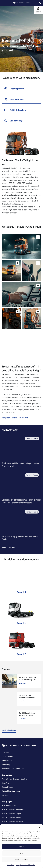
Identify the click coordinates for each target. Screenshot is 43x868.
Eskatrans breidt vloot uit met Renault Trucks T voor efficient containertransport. (21, 501)
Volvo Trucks (7, 783)
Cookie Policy (11, 865)
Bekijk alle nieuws (9, 730)
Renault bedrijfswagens (11, 791)
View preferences (21, 859)
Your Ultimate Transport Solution (15, 779)
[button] (40, 827)
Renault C (21, 654)
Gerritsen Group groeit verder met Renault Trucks (20, 538)
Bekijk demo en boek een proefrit (15, 418)
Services (5, 795)
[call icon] (40, 3)
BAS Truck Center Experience (13, 809)
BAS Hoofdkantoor (9, 806)
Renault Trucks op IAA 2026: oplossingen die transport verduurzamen (29, 680)
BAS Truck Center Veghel (11, 813)
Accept (22, 847)
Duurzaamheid (7, 757)
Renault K (22, 623)
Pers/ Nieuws (7, 761)
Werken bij (6, 765)
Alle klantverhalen (9, 548)
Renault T (21, 592)
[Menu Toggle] (3, 3)
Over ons (5, 753)
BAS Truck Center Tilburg (12, 817)
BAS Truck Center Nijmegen (13, 821)
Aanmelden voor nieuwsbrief (13, 769)
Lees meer (22, 683)
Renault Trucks (32, 439)
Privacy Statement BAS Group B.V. (25, 865)
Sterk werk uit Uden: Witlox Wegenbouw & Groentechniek (20, 465)
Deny (21, 853)
